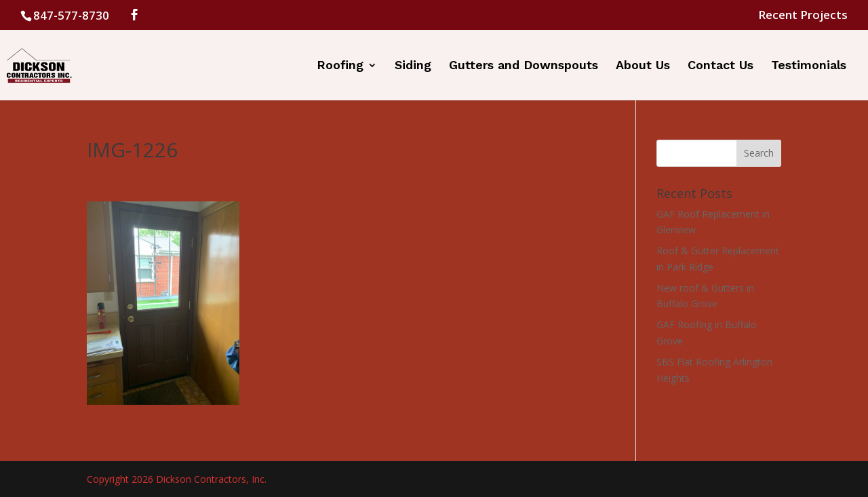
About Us (643, 66)
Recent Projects (803, 16)
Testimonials (809, 66)
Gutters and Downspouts (524, 66)
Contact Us (721, 66)
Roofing (340, 66)
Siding (413, 66)
